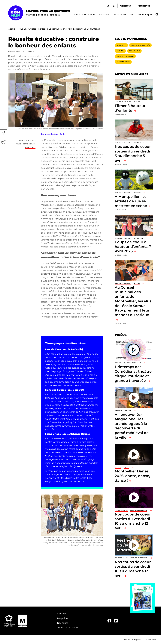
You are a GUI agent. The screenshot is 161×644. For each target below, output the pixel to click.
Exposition (138, 238)
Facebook (3, 133)
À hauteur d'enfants (27, 141)
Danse (126, 467)
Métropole (121, 45)
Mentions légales (132, 639)
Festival (118, 467)
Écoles (137, 284)
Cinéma (137, 102)
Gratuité (120, 51)
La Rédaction (152, 639)
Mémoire (118, 411)
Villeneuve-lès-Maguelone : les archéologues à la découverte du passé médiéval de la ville (132, 426)
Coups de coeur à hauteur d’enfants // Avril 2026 (133, 247)
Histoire (128, 411)
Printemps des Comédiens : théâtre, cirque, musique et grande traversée (134, 374)
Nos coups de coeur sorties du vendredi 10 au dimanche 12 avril (133, 521)
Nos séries (104, 15)
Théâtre (137, 193)
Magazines (144, 6)
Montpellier (30, 147)
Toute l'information (84, 15)
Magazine (62, 618)
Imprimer (31, 51)
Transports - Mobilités (140, 45)
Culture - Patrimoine (125, 56)
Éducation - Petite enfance (24, 144)
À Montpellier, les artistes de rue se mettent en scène (131, 201)
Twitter (3, 142)
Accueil (12, 29)
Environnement (123, 62)
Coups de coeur (141, 143)
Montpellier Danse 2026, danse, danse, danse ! (132, 476)
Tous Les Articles (27, 29)
